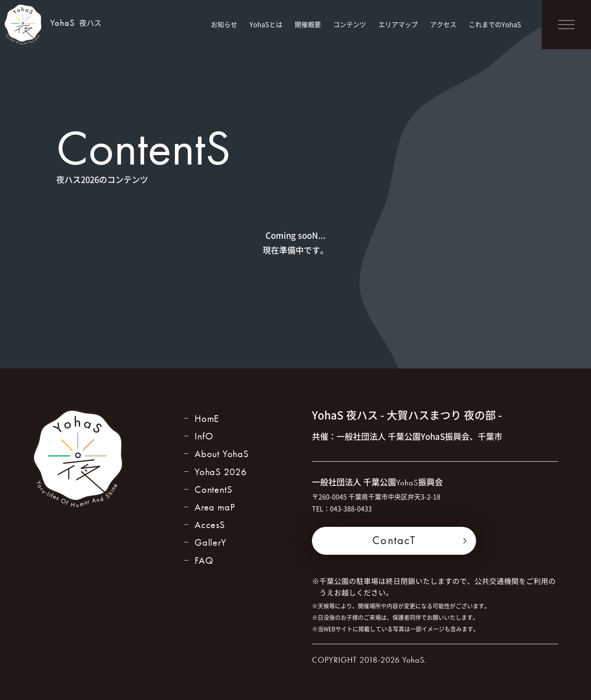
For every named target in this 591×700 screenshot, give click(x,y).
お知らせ (224, 24)
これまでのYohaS (495, 24)
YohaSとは (266, 24)
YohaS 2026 (221, 472)
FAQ (204, 560)
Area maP (215, 507)
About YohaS (222, 454)
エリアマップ (398, 24)
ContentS (213, 489)
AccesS (210, 525)
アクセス (443, 24)
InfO (204, 436)
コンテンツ (350, 24)
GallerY (211, 542)
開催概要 (308, 24)
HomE (207, 418)
